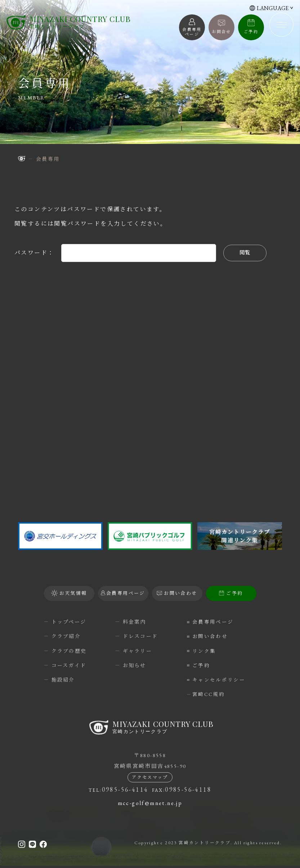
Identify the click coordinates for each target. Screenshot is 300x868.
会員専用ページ (215, 622)
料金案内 (135, 622)
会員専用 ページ (192, 32)
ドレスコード (140, 636)
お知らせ (135, 665)
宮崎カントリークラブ (81, 23)
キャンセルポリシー (221, 680)
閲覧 (245, 253)
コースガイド (69, 665)
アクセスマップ (150, 780)
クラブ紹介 (66, 636)
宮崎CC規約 (210, 694)
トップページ (69, 622)
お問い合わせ (212, 636)
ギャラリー (138, 651)
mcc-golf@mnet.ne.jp (150, 806)
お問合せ (221, 32)
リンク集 (206, 651)
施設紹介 (63, 680)
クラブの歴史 (69, 651)
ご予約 (251, 32)
